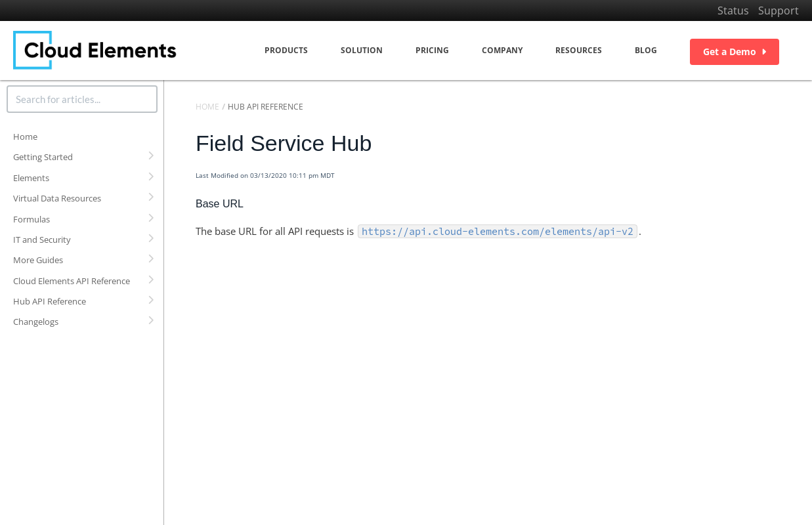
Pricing (432, 50)
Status (733, 10)
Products (286, 50)
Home (25, 136)
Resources (579, 50)
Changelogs (36, 322)
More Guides (38, 260)
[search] (82, 99)
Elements (31, 178)
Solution (362, 50)
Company (502, 50)
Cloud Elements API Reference (72, 281)
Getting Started (43, 157)
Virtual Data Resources (57, 198)
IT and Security (42, 240)
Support (779, 10)
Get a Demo (735, 52)
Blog (646, 50)
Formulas (32, 219)
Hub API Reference (50, 301)
